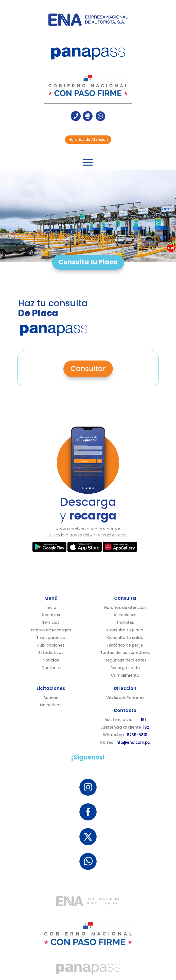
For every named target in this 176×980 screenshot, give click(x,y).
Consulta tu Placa (88, 262)
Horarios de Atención (88, 139)
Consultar (88, 369)
